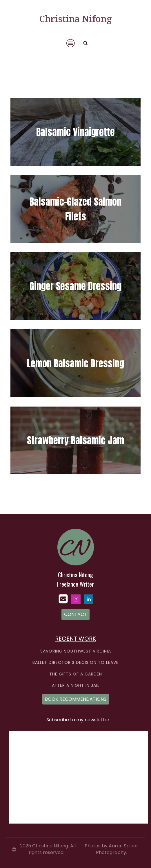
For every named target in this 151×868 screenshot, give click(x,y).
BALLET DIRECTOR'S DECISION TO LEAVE (75, 663)
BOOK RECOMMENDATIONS (76, 699)
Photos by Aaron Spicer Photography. (111, 849)
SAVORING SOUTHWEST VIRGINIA (76, 651)
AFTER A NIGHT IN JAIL (76, 685)
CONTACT (75, 614)
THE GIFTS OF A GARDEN (76, 674)
